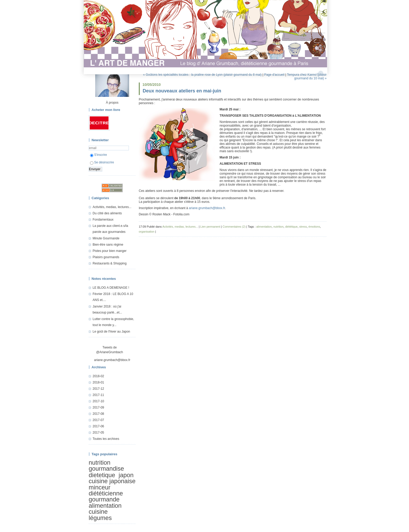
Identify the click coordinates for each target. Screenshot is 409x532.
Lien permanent (210, 227)
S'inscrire (98, 155)
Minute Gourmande (106, 238)
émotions (314, 227)
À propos (112, 103)
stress (303, 227)
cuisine (98, 512)
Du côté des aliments (107, 213)
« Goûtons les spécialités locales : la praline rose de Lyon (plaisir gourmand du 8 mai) (202, 75)
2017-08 (98, 414)
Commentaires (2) (234, 227)
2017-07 (98, 420)
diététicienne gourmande (106, 496)
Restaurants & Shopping (110, 263)
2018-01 (98, 382)
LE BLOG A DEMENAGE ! (111, 288)
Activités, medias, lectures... (112, 207)
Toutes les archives (106, 439)
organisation (147, 232)
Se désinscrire (102, 162)
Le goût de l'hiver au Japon (111, 332)
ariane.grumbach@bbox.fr (112, 360)
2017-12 (98, 389)
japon (126, 475)
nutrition (100, 463)
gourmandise (106, 469)
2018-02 (98, 376)
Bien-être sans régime (108, 245)
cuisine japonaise (112, 481)
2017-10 (98, 401)
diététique (291, 227)
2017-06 (98, 426)
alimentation (105, 506)
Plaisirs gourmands (106, 257)
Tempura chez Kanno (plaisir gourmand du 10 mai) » (307, 76)
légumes (100, 518)
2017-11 (98, 395)
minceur (100, 487)
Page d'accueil (274, 75)
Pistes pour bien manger (110, 251)
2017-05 (98, 433)
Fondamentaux (103, 220)
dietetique (102, 475)
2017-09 (98, 407)
